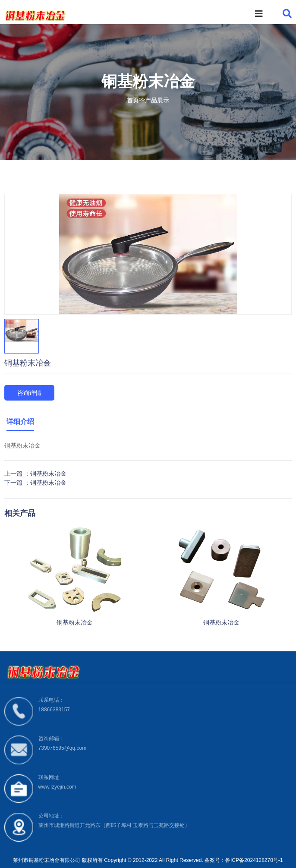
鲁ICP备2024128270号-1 (254, 860)
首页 (133, 100)
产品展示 (157, 100)
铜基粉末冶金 (48, 473)
